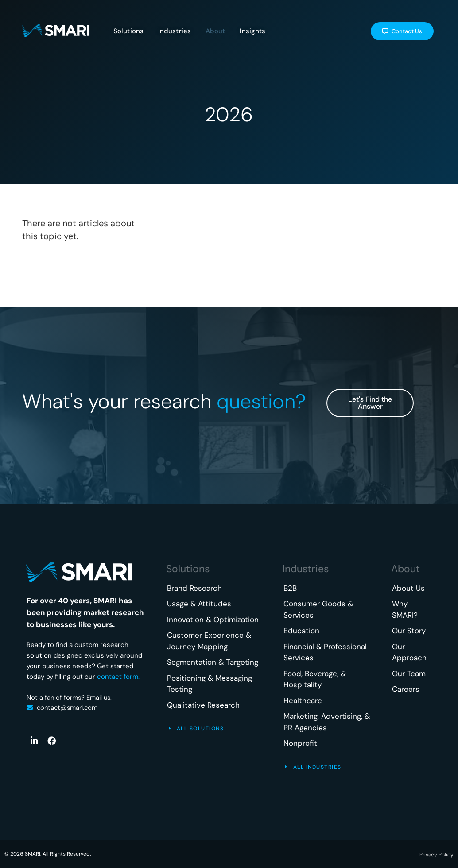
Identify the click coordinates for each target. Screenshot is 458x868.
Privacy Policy (437, 855)
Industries (306, 569)
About (406, 569)
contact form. (118, 677)
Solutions (188, 569)
